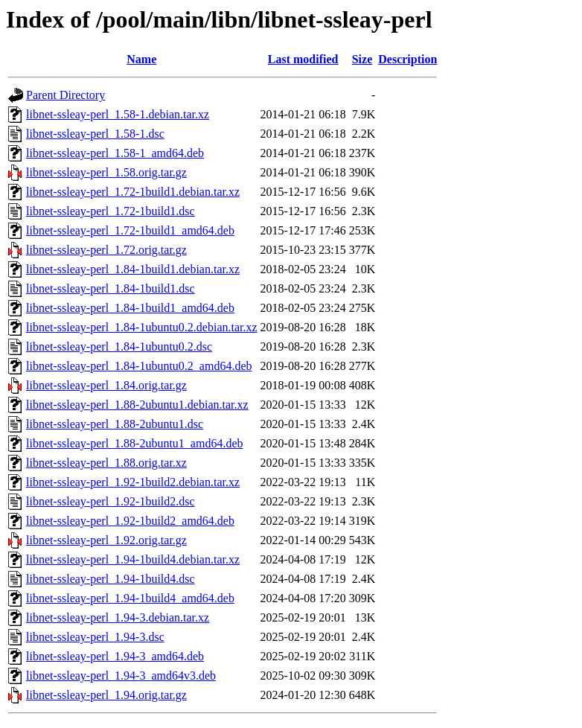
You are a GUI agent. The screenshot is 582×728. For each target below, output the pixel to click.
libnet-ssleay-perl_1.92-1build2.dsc (111, 501)
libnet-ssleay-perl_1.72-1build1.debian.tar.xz (133, 192)
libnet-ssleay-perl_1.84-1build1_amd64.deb (130, 308)
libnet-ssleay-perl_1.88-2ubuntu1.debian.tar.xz (137, 405)
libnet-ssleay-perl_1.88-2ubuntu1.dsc (115, 424)
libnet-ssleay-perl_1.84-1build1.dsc (111, 288)
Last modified (303, 59)
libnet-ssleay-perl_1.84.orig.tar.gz (106, 385)
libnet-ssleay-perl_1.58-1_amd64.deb (115, 153)
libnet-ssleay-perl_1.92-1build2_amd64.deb (130, 521)
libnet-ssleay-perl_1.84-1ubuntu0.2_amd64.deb (139, 366)
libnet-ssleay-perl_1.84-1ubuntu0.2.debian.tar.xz (142, 327)
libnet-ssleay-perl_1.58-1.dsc (95, 134)
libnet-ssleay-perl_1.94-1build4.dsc (111, 579)
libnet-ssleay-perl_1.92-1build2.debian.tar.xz (133, 482)
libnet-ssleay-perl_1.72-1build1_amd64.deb (130, 230)
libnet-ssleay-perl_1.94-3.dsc (95, 637)
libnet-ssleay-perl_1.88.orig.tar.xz (106, 463)
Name (141, 59)
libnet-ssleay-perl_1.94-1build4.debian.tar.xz (133, 559)
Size (362, 59)
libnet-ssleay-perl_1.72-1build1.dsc (111, 211)
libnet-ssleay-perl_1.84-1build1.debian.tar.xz (133, 269)
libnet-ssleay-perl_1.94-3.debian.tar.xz (118, 617)
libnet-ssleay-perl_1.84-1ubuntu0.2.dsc (119, 347)
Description (407, 59)
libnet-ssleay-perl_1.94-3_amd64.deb (115, 656)
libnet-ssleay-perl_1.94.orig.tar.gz (106, 695)
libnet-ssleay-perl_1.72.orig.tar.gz (106, 250)
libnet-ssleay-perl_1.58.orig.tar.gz (106, 172)
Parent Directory (65, 95)
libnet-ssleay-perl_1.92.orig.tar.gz (106, 540)
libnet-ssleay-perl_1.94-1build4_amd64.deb (130, 598)
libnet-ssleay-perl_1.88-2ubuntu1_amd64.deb (135, 443)
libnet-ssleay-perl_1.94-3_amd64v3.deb (121, 676)
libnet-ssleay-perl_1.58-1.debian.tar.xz (118, 114)
